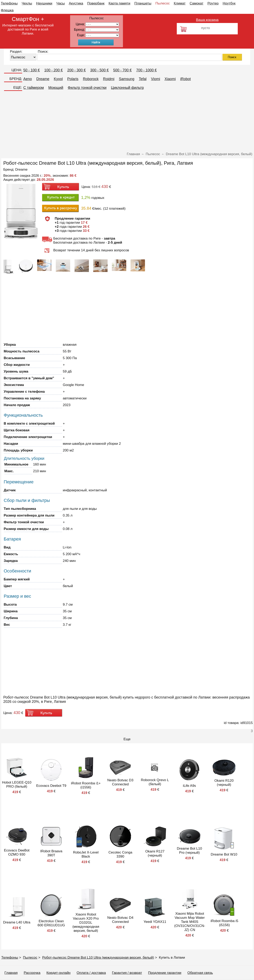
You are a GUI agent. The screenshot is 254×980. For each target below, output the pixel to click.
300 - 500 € (99, 70)
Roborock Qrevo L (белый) (155, 782)
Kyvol (58, 79)
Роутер (213, 3)
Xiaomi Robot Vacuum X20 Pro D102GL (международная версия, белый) (86, 923)
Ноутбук (229, 3)
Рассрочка (32, 973)
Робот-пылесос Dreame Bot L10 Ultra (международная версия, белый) (98, 958)
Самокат (196, 3)
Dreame (43, 79)
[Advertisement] (127, 122)
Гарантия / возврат (127, 973)
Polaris (73, 79)
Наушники (44, 3)
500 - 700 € (122, 70)
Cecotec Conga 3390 (120, 854)
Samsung (127, 79)
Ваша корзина (207, 20)
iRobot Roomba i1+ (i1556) (86, 785)
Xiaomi (170, 79)
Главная (11, 973)
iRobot (186, 79)
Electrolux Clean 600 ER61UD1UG (51, 923)
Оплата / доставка (91, 973)
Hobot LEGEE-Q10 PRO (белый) (17, 784)
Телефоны (9, 3)
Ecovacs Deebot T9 (51, 786)
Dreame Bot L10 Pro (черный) (189, 851)
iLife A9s (189, 786)
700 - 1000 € (146, 70)
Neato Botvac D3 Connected (120, 782)
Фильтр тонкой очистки (87, 88)
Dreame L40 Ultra (17, 922)
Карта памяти (119, 3)
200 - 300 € (77, 70)
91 (102, 35)
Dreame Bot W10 (224, 854)
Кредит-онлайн (59, 973)
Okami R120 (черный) (224, 783)
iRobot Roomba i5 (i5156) (224, 923)
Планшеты (143, 3)
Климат (180, 3)
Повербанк (96, 3)
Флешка (7, 10)
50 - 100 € (32, 70)
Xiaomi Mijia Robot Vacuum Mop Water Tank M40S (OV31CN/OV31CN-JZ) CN (190, 922)
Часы (61, 3)
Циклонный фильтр (127, 88)
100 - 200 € (54, 70)
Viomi (156, 79)
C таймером (34, 88)
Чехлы (27, 3)
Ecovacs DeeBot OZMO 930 (17, 852)
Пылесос (163, 3)
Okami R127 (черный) (155, 853)
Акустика (76, 3)
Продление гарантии (165, 973)
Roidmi (109, 79)
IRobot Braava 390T (51, 853)
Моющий (56, 88)
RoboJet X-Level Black (86, 854)
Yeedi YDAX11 (155, 922)
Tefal (143, 79)
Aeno (28, 79)
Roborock (91, 79)
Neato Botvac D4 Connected (120, 920)
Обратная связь (200, 973)
